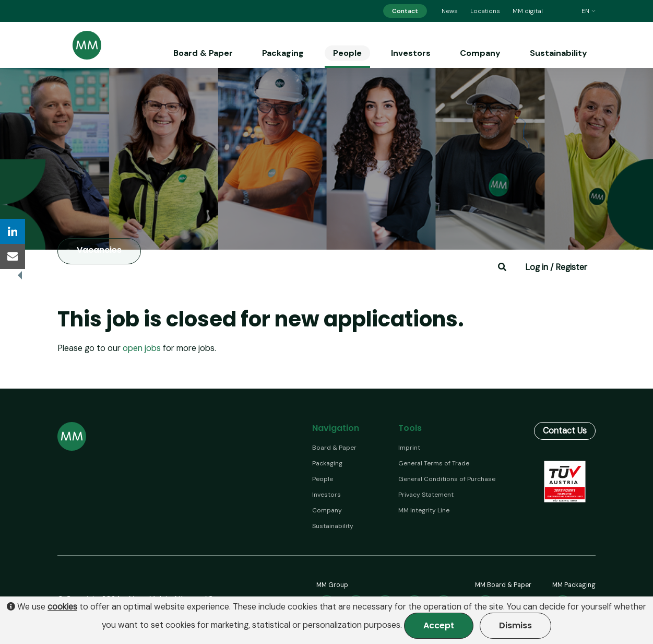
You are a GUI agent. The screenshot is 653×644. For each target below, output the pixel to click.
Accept (439, 625)
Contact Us (565, 431)
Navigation (336, 428)
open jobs (142, 348)
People (347, 53)
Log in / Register (556, 267)
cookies (62, 607)
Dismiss (515, 625)
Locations (485, 11)
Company (480, 53)
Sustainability (559, 53)
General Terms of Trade (434, 463)
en (589, 11)
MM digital (528, 11)
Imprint (409, 448)
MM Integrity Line (424, 510)
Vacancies (99, 250)
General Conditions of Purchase (447, 479)
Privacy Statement (426, 495)
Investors (411, 53)
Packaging (283, 53)
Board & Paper (203, 53)
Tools (410, 428)
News (450, 11)
